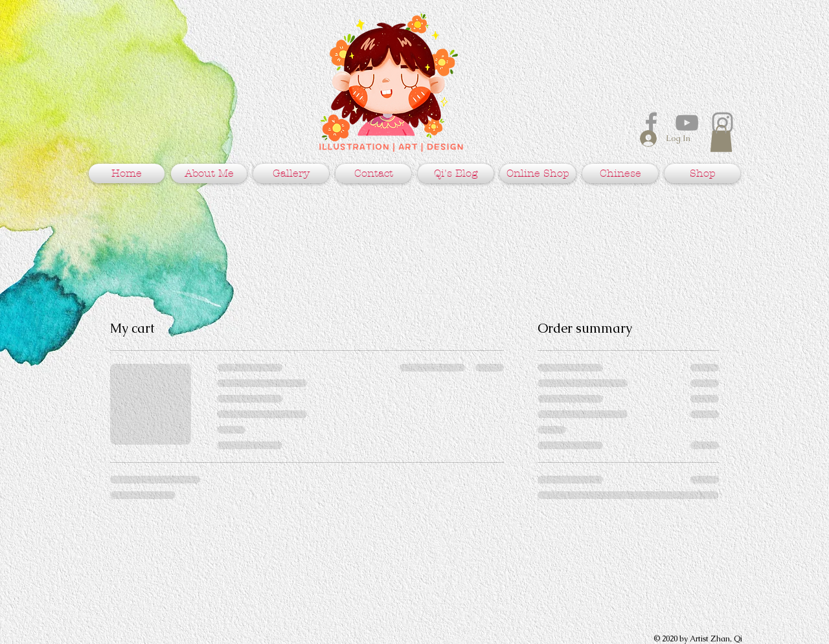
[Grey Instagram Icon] (722, 123)
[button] (721, 139)
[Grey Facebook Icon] (651, 123)
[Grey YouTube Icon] (687, 123)
